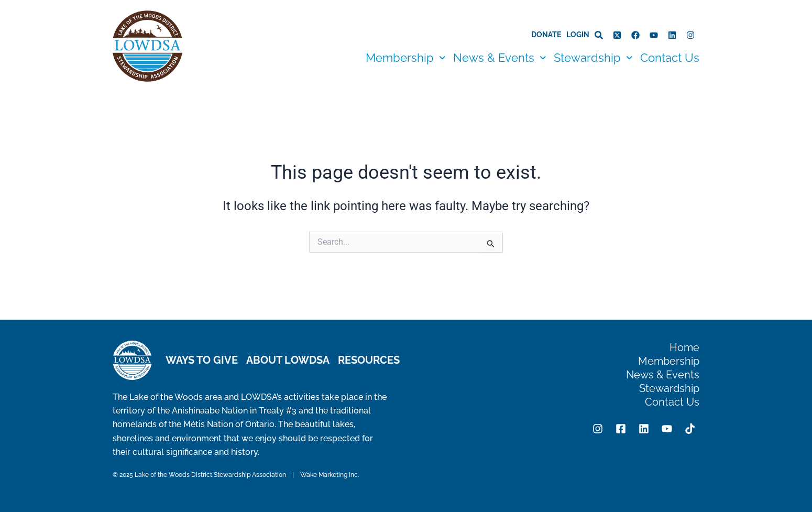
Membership (405, 58)
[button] (405, 58)
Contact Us (670, 58)
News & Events (500, 58)
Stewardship (593, 58)
